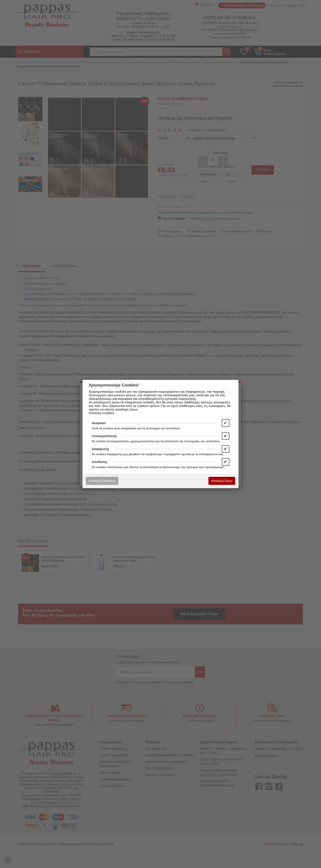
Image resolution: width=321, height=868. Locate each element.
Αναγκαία (99, 423)
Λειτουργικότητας (104, 436)
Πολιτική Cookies (102, 413)
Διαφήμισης (100, 449)
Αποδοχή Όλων (222, 481)
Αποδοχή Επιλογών (102, 481)
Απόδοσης (100, 462)
